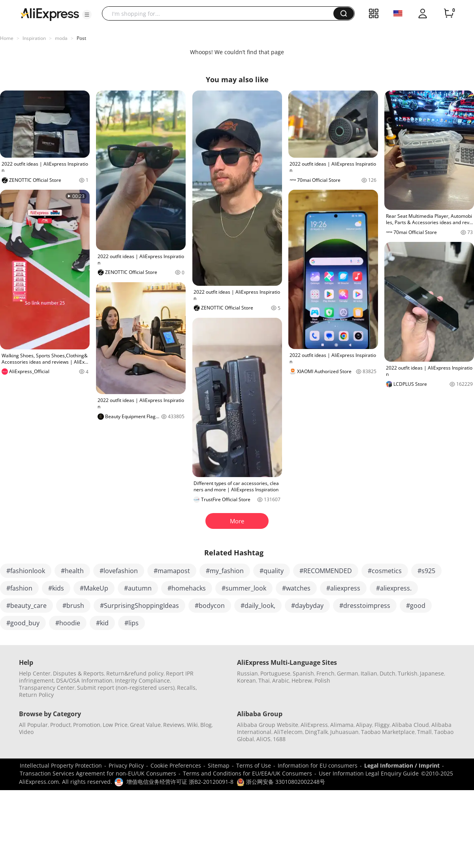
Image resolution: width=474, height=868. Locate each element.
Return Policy (36, 695)
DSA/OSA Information (84, 680)
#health (72, 571)
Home (7, 38)
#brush (73, 606)
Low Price (115, 725)
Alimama (342, 725)
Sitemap (219, 765)
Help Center (35, 673)
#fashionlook (26, 571)
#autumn (138, 588)
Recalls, (187, 688)
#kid (102, 623)
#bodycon (210, 606)
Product (60, 725)
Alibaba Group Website (268, 725)
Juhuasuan (344, 732)
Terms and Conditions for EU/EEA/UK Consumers (247, 773)
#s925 (426, 571)
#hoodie (68, 623)
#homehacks (187, 588)
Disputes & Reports (78, 673)
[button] (87, 15)
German (348, 673)
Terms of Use (254, 765)
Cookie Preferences (176, 765)
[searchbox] (221, 13)
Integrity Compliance (142, 680)
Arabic (281, 680)
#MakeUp (94, 588)
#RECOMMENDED (326, 571)
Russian (247, 673)
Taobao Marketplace (388, 732)
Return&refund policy (135, 673)
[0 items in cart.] (449, 13)
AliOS (263, 739)
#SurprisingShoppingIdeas (139, 606)
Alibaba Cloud (410, 725)
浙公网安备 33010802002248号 (281, 782)
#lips (132, 623)
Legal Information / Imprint (402, 765)
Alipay (364, 725)
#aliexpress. (394, 588)
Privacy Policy (126, 765)
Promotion (87, 725)
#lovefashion (119, 571)
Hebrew (302, 680)
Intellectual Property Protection (61, 765)
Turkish (408, 673)
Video (26, 732)
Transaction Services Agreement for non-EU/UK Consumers (98, 773)
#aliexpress (343, 588)
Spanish (303, 673)
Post (81, 38)
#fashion (19, 588)
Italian (369, 673)
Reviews (174, 725)
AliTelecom (288, 732)
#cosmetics (385, 571)
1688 (279, 739)
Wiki (192, 725)
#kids (56, 588)
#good (416, 606)
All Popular (33, 725)
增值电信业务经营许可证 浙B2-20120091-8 (180, 782)
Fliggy (382, 725)
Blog (206, 725)
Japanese (432, 673)
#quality (272, 571)
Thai (264, 680)
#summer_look (244, 588)
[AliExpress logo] (50, 14)
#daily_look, (258, 606)
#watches (296, 588)
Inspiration (34, 38)
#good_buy (23, 623)
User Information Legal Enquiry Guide (369, 773)
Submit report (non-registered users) (126, 688)
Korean (246, 680)
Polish (322, 680)
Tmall (424, 732)
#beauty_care (26, 606)
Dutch (387, 673)
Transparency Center (47, 688)
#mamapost (172, 571)
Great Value (145, 725)
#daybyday (307, 606)
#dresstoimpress (365, 606)
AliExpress (314, 725)
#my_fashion (225, 571)
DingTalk (316, 732)
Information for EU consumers (318, 765)
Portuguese (275, 673)
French (325, 673)
